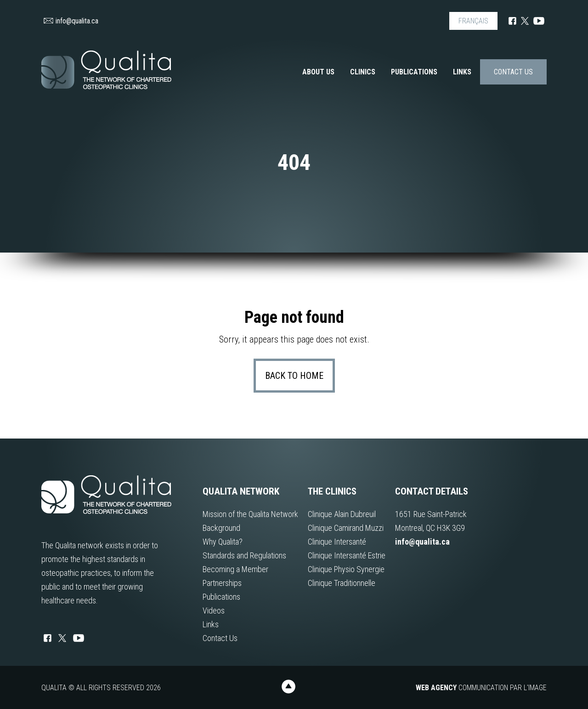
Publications (414, 72)
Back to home (294, 376)
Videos (214, 611)
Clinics (363, 72)
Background (221, 528)
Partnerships (222, 583)
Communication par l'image (481, 688)
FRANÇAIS (473, 21)
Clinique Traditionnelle (342, 583)
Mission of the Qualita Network (250, 514)
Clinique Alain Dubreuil (342, 514)
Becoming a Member (235, 569)
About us (318, 72)
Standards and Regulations (244, 555)
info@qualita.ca (71, 21)
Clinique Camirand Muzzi (346, 528)
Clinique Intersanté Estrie (347, 555)
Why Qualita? (223, 542)
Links (462, 72)
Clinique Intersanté (337, 542)
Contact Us (513, 72)
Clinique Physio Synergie (346, 569)
